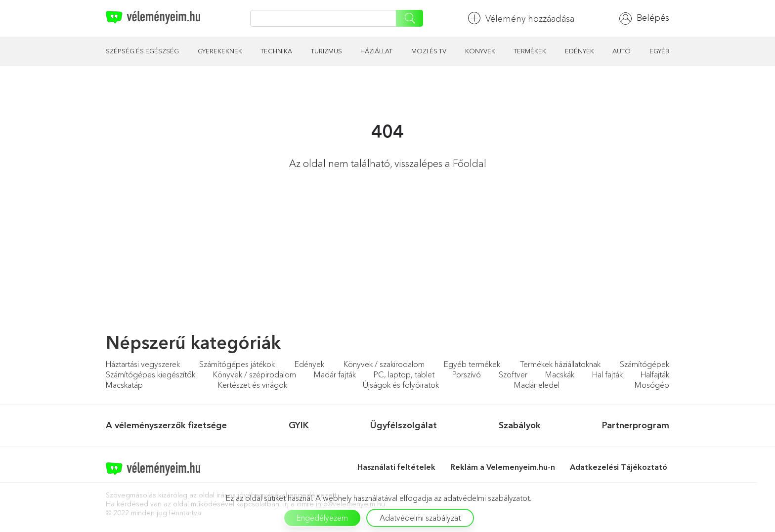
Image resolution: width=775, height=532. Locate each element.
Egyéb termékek (472, 364)
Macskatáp (124, 385)
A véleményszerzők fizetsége (166, 425)
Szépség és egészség (142, 51)
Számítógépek (645, 364)
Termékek (530, 51)
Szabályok (520, 425)
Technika (276, 51)
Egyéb (659, 51)
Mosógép (652, 385)
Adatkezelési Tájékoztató (620, 467)
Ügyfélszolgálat (404, 425)
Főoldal (470, 164)
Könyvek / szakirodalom (384, 364)
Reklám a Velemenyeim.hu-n (503, 467)
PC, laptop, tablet (404, 374)
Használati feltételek (396, 467)
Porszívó (467, 374)
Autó (622, 51)
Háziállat (376, 51)
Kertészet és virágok (253, 385)
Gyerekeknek (220, 51)
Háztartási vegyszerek (143, 364)
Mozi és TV (429, 51)
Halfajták (655, 374)
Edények (580, 51)
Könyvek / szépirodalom (255, 374)
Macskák (560, 374)
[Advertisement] (187, 261)
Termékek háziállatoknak (560, 364)
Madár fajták (335, 374)
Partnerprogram (636, 425)
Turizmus (326, 51)
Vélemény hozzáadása (521, 18)
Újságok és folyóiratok (401, 385)
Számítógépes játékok (237, 364)
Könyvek (480, 51)
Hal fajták (607, 374)
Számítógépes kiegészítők (151, 374)
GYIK (299, 425)
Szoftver (513, 374)
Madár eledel (537, 385)
